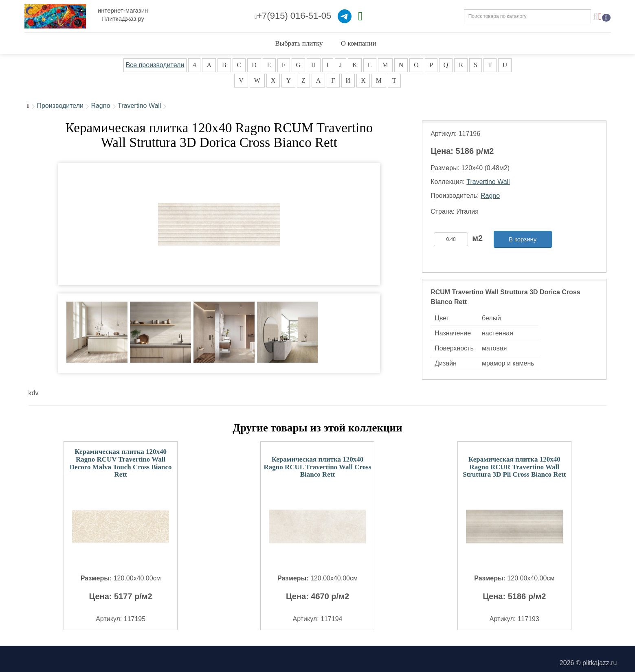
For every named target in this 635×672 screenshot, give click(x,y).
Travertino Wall (139, 106)
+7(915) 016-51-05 (293, 16)
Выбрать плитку (299, 43)
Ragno (100, 106)
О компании (359, 43)
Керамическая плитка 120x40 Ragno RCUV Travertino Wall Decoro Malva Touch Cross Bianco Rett (121, 463)
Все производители (155, 65)
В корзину (523, 239)
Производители (60, 106)
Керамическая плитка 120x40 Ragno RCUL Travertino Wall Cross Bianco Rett (317, 467)
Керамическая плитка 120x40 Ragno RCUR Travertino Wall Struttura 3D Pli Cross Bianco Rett (514, 467)
